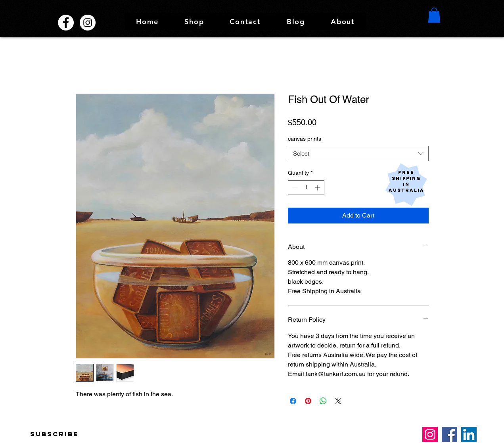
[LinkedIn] (469, 434)
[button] (194, 22)
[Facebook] (449, 434)
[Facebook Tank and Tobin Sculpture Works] (66, 23)
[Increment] (318, 188)
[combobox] (358, 154)
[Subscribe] (54, 434)
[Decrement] (294, 188)
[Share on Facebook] (293, 401)
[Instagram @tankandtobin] (88, 23)
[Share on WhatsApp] (323, 401)
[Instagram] (430, 434)
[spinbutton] (306, 188)
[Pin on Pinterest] (308, 401)
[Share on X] (338, 401)
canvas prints (305, 139)
